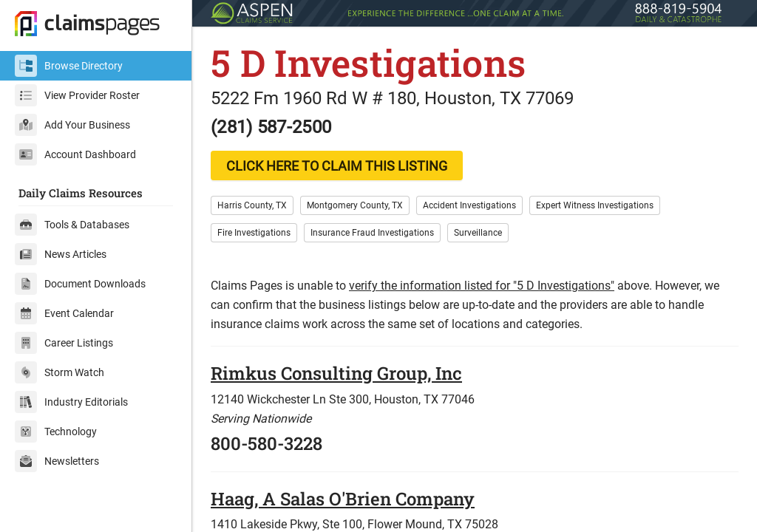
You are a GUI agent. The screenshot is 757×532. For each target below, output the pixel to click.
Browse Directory (69, 66)
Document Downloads (80, 284)
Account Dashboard (75, 154)
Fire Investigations (254, 233)
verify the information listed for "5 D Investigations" (482, 286)
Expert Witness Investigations (595, 205)
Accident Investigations (469, 205)
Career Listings (64, 343)
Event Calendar (64, 313)
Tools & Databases (72, 225)
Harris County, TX (252, 205)
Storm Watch (60, 372)
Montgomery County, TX (355, 205)
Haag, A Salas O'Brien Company (343, 499)
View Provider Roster (77, 95)
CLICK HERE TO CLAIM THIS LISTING (337, 166)
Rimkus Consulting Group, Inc (336, 373)
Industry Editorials (71, 402)
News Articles (61, 254)
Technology (56, 432)
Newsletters (57, 461)
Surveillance (478, 233)
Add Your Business (72, 125)
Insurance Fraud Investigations (372, 233)
